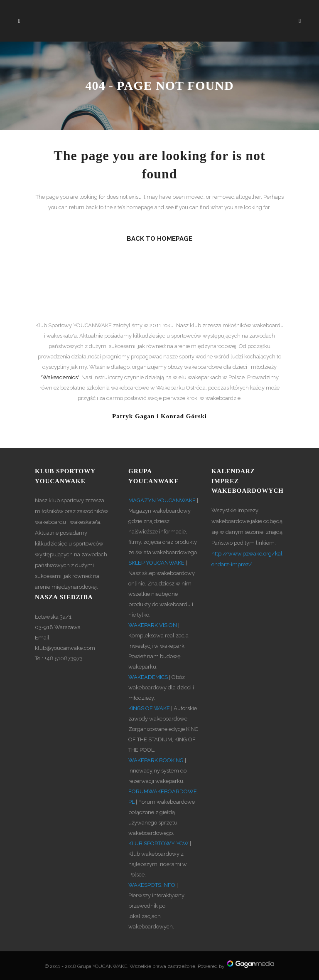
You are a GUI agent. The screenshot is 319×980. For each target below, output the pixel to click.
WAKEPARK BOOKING (156, 760)
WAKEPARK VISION (153, 625)
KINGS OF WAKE (149, 708)
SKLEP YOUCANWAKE (156, 563)
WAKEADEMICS (148, 677)
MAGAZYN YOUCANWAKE (162, 500)
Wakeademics (60, 377)
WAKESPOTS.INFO (152, 885)
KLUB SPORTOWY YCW (158, 843)
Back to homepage (159, 239)
